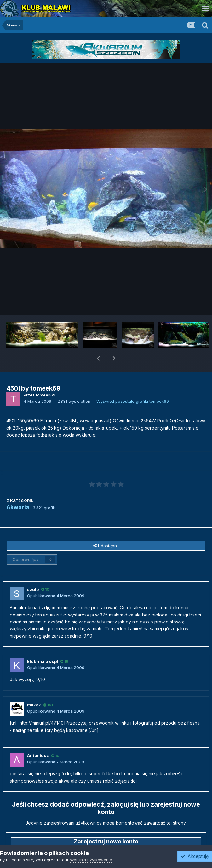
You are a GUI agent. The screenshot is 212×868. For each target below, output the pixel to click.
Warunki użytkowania (91, 860)
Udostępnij (106, 529)
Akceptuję (195, 856)
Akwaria (18, 491)
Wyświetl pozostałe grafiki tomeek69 (133, 385)
